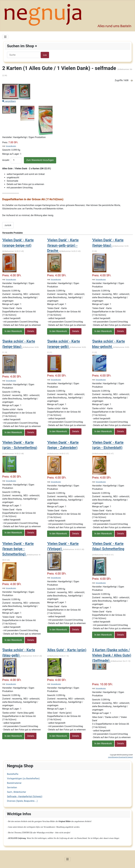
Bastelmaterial (14, 783)
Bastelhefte (13, 774)
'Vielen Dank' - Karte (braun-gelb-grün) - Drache (63, 245)
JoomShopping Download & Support (120, 757)
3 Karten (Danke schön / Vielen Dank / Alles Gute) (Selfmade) (112, 655)
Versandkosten (11, 146)
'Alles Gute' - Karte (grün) (67, 650)
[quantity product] (16, 160)
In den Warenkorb (13, 331)
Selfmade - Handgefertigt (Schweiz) (25, 796)
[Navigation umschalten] (5, 37)
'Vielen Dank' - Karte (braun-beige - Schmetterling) (18, 549)
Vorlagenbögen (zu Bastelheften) (23, 779)
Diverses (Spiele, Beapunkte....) (22, 801)
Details (31, 331)
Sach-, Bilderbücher (17, 792)
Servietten (12, 787)
